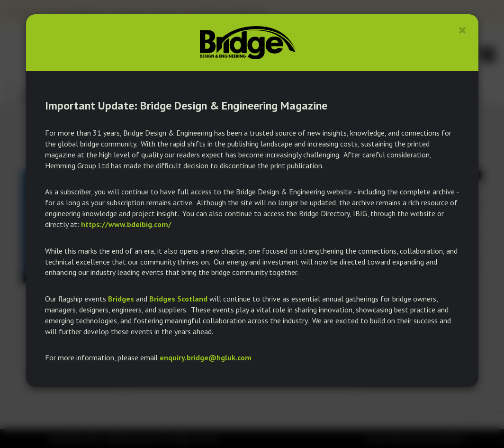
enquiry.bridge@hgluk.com (206, 357)
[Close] (463, 30)
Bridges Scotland (178, 299)
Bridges (121, 299)
